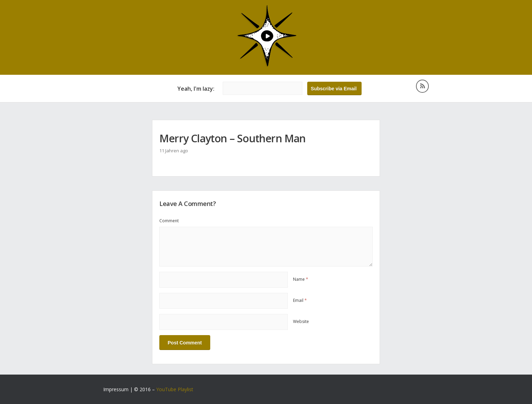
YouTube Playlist (175, 389)
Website (301, 321)
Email (300, 300)
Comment (169, 221)
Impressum (116, 389)
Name (301, 279)
